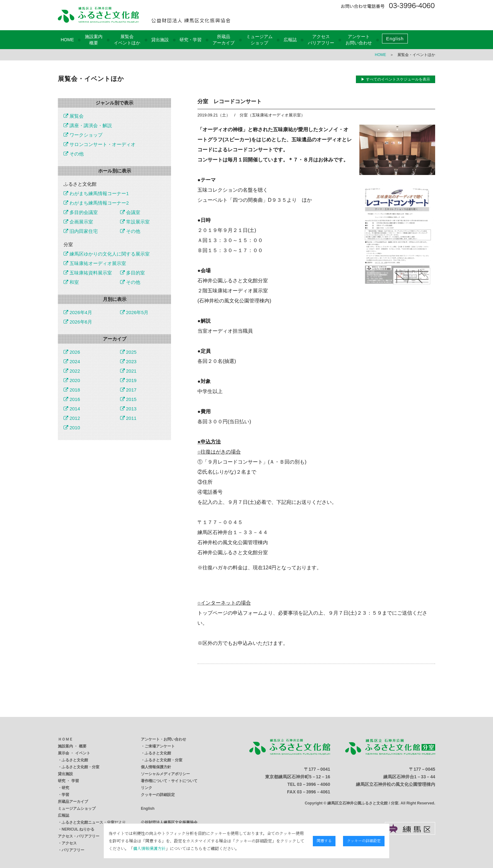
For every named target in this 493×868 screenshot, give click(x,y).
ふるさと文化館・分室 (80, 767)
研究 (65, 788)
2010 (72, 428)
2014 (72, 409)
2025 (128, 352)
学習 (65, 795)
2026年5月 (134, 312)
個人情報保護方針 (156, 767)
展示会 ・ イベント (74, 753)
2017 (128, 390)
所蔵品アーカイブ (73, 802)
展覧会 (74, 116)
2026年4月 (78, 312)
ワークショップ (83, 135)
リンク (147, 788)
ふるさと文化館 (75, 760)
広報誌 (290, 40)
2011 (128, 418)
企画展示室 (78, 222)
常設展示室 (135, 222)
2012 (72, 418)
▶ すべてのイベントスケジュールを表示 (395, 79)
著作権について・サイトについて (169, 781)
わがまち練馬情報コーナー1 (96, 193)
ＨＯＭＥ (65, 739)
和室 (71, 282)
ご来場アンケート (160, 746)
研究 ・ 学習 (68, 781)
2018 (72, 390)
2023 (128, 361)
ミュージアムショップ (77, 809)
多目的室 (133, 273)
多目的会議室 (81, 212)
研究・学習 (191, 40)
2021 (128, 371)
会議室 (130, 212)
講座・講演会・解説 (88, 125)
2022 (72, 371)
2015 (128, 399)
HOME (67, 40)
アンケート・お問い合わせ (163, 739)
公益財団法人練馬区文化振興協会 (169, 822)
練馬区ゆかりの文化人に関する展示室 (107, 254)
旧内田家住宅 (81, 231)
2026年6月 (78, 322)
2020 (72, 380)
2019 (128, 380)
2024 (72, 361)
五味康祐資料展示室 (88, 273)
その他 (74, 154)
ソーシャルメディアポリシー (165, 774)
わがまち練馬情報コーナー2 (96, 203)
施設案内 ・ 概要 (72, 746)
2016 (72, 399)
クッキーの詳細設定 (158, 795)
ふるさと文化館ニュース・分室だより (94, 822)
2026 (72, 352)
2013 (128, 409)
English (395, 39)
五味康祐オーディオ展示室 (95, 263)
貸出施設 (160, 40)
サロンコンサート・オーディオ (100, 144)
